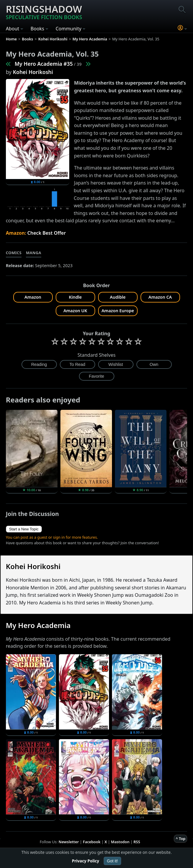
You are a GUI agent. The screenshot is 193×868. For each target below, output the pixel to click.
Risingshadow (44, 11)
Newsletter (69, 842)
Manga (34, 253)
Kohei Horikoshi (33, 72)
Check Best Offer (47, 233)
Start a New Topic (24, 529)
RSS (137, 842)
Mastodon (120, 842)
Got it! (112, 861)
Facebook (92, 842)
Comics (14, 253)
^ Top (180, 839)
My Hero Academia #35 (44, 64)
